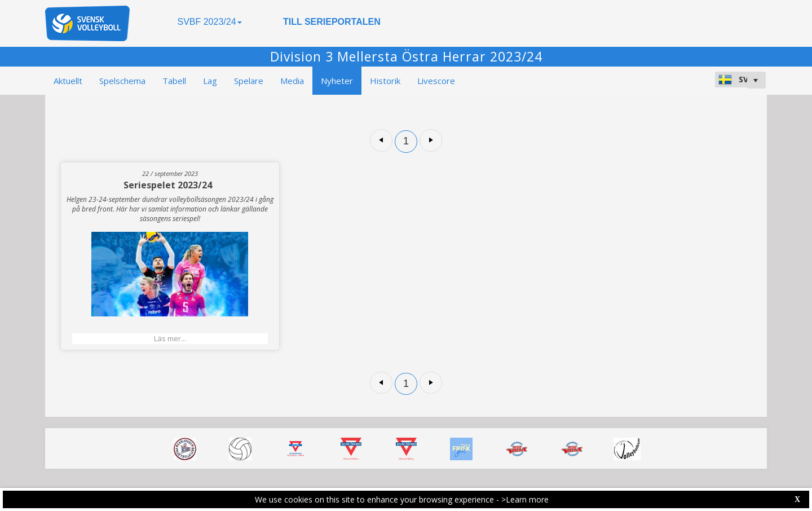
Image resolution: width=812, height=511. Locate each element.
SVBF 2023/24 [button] (209, 22)
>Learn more (525, 499)
